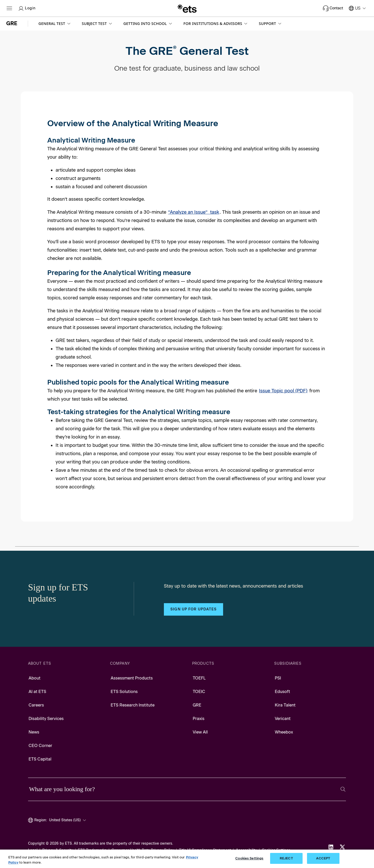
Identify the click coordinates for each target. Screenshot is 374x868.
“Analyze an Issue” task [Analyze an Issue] (194, 212)
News (34, 732)
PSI (278, 678)
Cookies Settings (249, 858)
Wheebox (284, 732)
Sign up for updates (193, 609)
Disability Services (46, 719)
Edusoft (282, 692)
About (35, 678)
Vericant (283, 719)
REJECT (286, 858)
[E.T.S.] (187, 8)
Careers (36, 705)
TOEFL (199, 678)
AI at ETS (37, 692)
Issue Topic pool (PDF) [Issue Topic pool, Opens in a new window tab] (283, 391)
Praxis (199, 719)
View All (200, 732)
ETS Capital (40, 759)
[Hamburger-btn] (9, 8)
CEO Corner (40, 746)
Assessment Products (132, 678)
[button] (55, 24)
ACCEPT (323, 858)
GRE (197, 705)
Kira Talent (285, 705)
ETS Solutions (124, 692)
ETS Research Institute (133, 705)
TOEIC (199, 692)
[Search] (343, 789)
